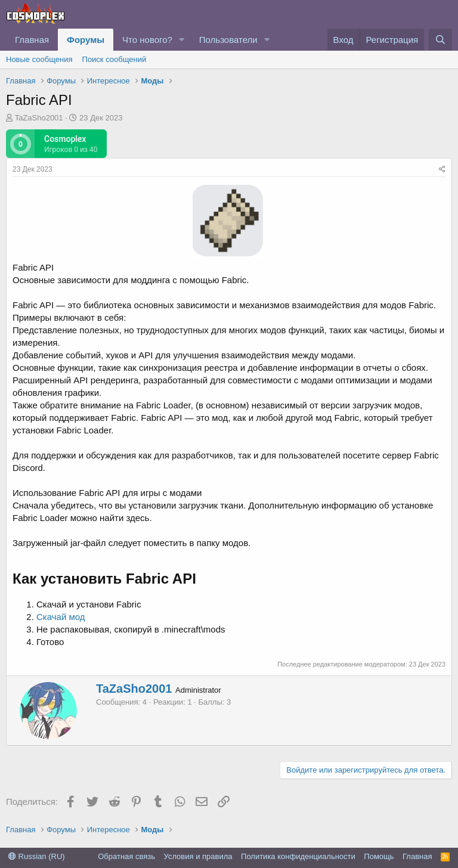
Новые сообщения (39, 59)
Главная (32, 40)
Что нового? (147, 40)
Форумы (86, 40)
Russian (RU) (37, 856)
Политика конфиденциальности (298, 856)
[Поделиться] (442, 170)
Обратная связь (126, 856)
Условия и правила (198, 856)
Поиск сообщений (114, 59)
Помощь (379, 856)
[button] (182, 40)
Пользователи (228, 40)
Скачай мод (61, 617)
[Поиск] (440, 40)
